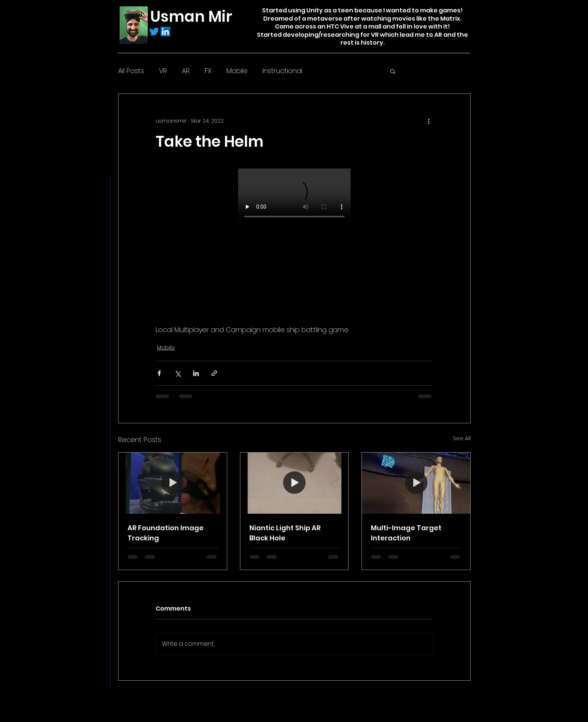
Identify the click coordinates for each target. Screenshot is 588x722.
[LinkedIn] (165, 32)
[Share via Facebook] (159, 373)
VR (163, 71)
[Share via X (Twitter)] (178, 373)
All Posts (131, 71)
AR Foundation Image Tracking (166, 533)
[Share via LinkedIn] (196, 373)
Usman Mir (191, 17)
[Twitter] (154, 32)
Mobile (237, 71)
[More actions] (429, 121)
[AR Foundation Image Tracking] (173, 483)
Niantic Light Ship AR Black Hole (285, 533)
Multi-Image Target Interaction (406, 533)
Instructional (282, 71)
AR (186, 71)
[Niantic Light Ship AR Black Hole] (295, 483)
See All (462, 438)
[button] (393, 71)
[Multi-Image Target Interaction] (416, 483)
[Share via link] (214, 373)
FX (208, 71)
